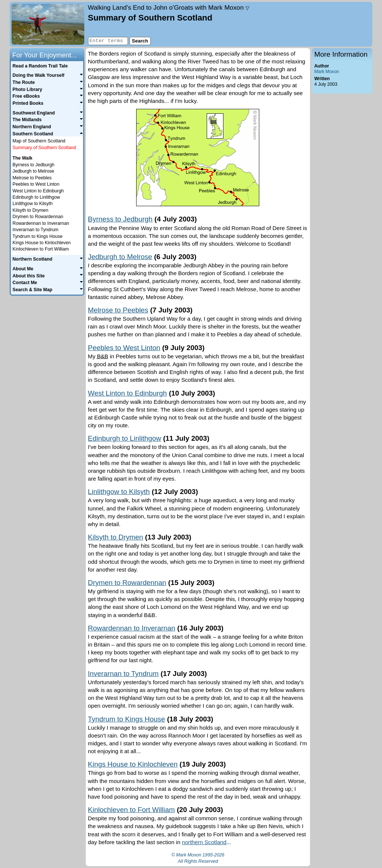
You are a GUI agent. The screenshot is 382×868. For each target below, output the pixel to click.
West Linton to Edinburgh (128, 393)
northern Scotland (204, 842)
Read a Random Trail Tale (40, 66)
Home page (48, 24)
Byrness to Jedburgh (120, 219)
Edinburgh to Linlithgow (125, 438)
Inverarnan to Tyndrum (123, 674)
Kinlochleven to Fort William (131, 810)
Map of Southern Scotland (39, 141)
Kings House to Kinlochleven (133, 764)
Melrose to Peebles (118, 310)
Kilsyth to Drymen (116, 537)
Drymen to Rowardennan (127, 583)
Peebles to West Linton (124, 348)
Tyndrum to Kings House (127, 719)
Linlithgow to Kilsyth (119, 492)
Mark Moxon (326, 72)
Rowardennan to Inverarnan (132, 628)
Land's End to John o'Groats (169, 7)
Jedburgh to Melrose (120, 257)
